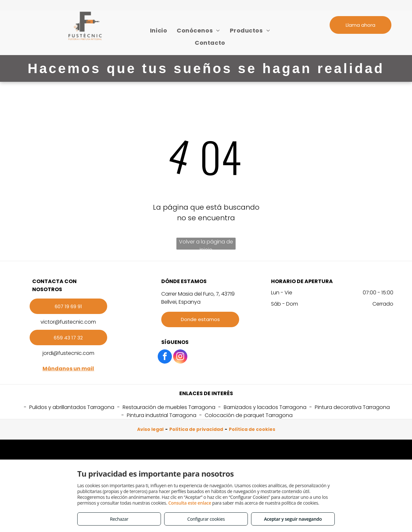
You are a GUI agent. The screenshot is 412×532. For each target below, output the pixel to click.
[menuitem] (159, 30)
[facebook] (165, 357)
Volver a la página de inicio (206, 244)
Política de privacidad (196, 429)
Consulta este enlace (190, 503)
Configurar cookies (206, 519)
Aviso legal (150, 429)
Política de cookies (252, 429)
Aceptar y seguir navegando (293, 519)
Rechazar (119, 519)
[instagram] (180, 357)
